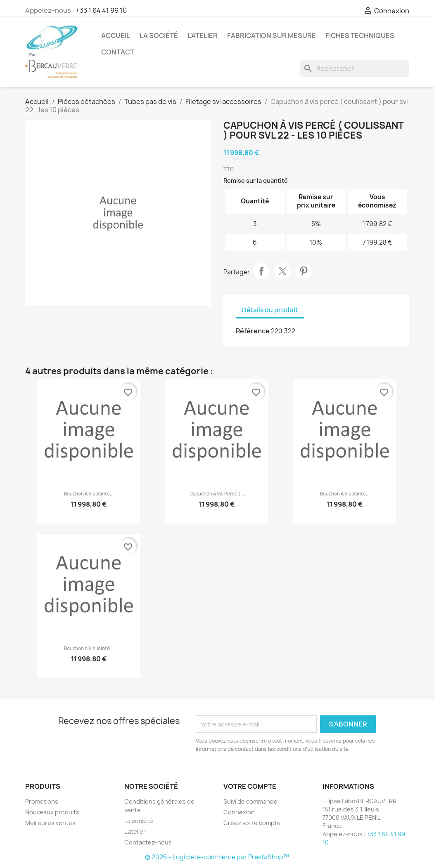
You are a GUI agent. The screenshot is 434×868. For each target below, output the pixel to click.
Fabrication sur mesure (272, 35)
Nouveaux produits (52, 812)
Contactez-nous (148, 842)
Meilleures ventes (50, 823)
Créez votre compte (252, 823)
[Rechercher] (354, 68)
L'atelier (203, 35)
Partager (261, 271)
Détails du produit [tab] (270, 310)
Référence (253, 331)
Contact (118, 52)
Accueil (116, 35)
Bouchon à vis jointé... (89, 494)
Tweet (282, 271)
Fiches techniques (360, 35)
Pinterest (304, 271)
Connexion (239, 812)
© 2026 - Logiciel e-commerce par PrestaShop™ (217, 857)
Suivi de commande (250, 801)
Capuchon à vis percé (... (217, 494)
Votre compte (250, 786)
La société (159, 35)
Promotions (42, 801)
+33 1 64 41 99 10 (101, 10)
